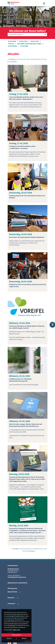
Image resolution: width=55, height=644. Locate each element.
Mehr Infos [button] (17, 630)
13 (46, 59)
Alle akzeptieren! (17, 635)
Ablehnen (24, 638)
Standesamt (11, 604)
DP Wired (28, 641)
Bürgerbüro (11, 598)
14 (9, 62)
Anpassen (9, 638)
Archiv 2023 (35, 41)
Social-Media (13, 46)
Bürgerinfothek (12, 592)
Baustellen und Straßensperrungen (29, 44)
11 (40, 59)
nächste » (14, 62)
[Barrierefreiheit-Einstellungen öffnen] (52, 325)
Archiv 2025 (12, 41)
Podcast (11, 44)
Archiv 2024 (23, 41)
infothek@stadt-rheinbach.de (17, 577)
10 (37, 59)
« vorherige (11, 59)
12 (43, 59)
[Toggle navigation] (44, 3)
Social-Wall (24, 46)
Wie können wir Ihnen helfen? (28, 31)
